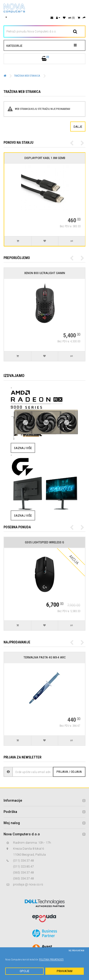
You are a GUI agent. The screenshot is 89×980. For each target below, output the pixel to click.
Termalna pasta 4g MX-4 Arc (45, 657)
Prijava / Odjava (69, 772)
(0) (72, 18)
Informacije (13, 800)
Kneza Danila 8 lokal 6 (28, 849)
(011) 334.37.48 (23, 861)
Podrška (10, 812)
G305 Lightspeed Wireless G (44, 542)
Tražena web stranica (27, 76)
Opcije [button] (24, 971)
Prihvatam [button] (65, 971)
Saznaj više (23, 448)
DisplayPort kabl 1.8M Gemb (53, 158)
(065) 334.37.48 (23, 872)
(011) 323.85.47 (23, 866)
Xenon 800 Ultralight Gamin (45, 273)
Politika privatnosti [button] (51, 960)
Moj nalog (12, 823)
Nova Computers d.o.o (22, 834)
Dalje (78, 127)
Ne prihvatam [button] (76, 951)
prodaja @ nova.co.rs (28, 884)
